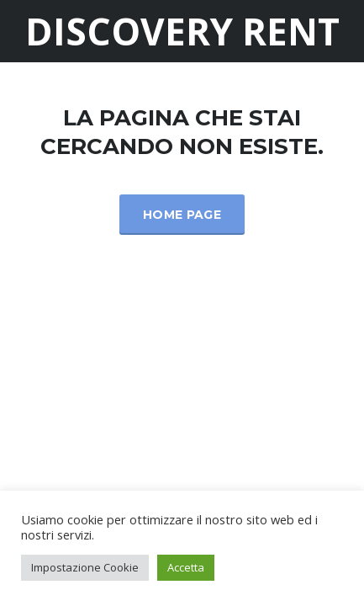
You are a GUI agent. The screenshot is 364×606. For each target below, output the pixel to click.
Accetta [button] (186, 567)
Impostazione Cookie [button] (85, 567)
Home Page (182, 215)
